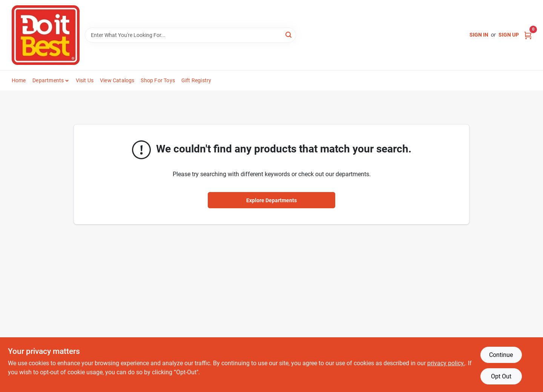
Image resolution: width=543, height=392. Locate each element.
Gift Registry (196, 80)
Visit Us (85, 80)
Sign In (479, 35)
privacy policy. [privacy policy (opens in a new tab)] (446, 363)
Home (19, 80)
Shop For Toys (158, 80)
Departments (48, 80)
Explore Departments (271, 200)
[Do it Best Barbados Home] (46, 35)
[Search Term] (190, 35)
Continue (501, 355)
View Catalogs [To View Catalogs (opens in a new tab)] (117, 80)
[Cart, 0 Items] (528, 35)
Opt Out (501, 376)
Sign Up (509, 35)
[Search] (289, 35)
